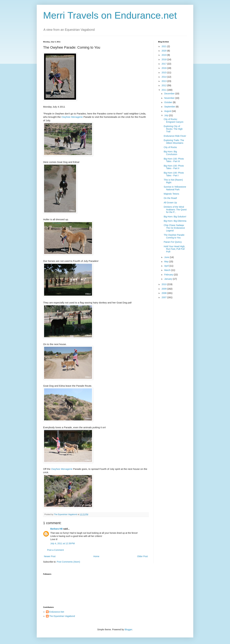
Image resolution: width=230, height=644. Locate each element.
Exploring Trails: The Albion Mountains (174, 142)
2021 (164, 46)
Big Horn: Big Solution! (175, 217)
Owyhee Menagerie (72, 117)
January (169, 279)
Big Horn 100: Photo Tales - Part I (174, 174)
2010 (164, 284)
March (168, 270)
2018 (164, 59)
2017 (164, 64)
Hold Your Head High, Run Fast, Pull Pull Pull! (174, 249)
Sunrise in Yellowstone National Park (175, 188)
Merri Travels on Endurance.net (110, 15)
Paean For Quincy (173, 242)
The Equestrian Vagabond (62, 616)
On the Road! (170, 198)
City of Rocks (170, 147)
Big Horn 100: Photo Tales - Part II (174, 167)
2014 (164, 77)
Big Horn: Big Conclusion (170, 153)
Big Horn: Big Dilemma (175, 221)
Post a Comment (55, 550)
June (167, 257)
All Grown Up (170, 203)
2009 (164, 289)
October (169, 102)
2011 (164, 90)
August (168, 111)
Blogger (128, 629)
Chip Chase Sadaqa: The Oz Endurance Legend (174, 228)
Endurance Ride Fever (175, 136)
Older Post (142, 556)
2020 (164, 51)
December (170, 94)
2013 (164, 81)
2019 (164, 55)
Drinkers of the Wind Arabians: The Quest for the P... (175, 210)
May (167, 262)
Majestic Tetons (171, 194)
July (167, 115)
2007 (164, 297)
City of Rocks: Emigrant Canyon (174, 121)
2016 (164, 68)
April (167, 266)
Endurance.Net (57, 612)
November (170, 98)
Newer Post (50, 556)
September (170, 107)
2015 (164, 73)
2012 (164, 85)
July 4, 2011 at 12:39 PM (63, 543)
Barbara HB (56, 529)
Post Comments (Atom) (68, 562)
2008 (164, 293)
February (169, 275)
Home (96, 556)
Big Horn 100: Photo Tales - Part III (174, 160)
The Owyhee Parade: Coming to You (174, 236)
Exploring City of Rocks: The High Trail (173, 129)
